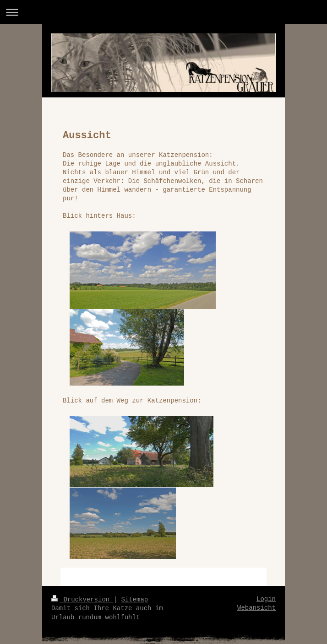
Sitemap (134, 600)
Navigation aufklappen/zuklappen (163, 12)
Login (266, 599)
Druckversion (82, 600)
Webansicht (256, 608)
